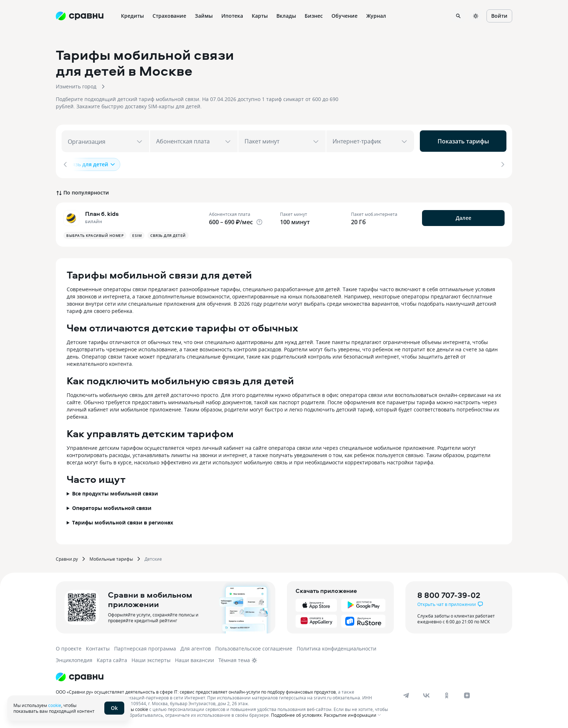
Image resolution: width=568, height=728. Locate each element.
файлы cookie (134, 708)
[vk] (426, 694)
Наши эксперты (151, 659)
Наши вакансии (195, 659)
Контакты (98, 647)
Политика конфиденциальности (337, 647)
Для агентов (196, 647)
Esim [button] (137, 234)
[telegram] (406, 694)
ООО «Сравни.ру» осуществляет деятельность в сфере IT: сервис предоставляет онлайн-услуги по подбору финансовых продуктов (196, 690)
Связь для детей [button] (168, 234)
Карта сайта (112, 659)
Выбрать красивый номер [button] (95, 234)
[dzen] (467, 694)
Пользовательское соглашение (254, 647)
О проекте (69, 647)
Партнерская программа (145, 647)
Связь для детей (91, 164)
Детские (153, 557)
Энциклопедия (74, 659)
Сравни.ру (67, 557)
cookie (55, 705)
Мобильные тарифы (111, 557)
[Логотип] (80, 675)
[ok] (447, 694)
